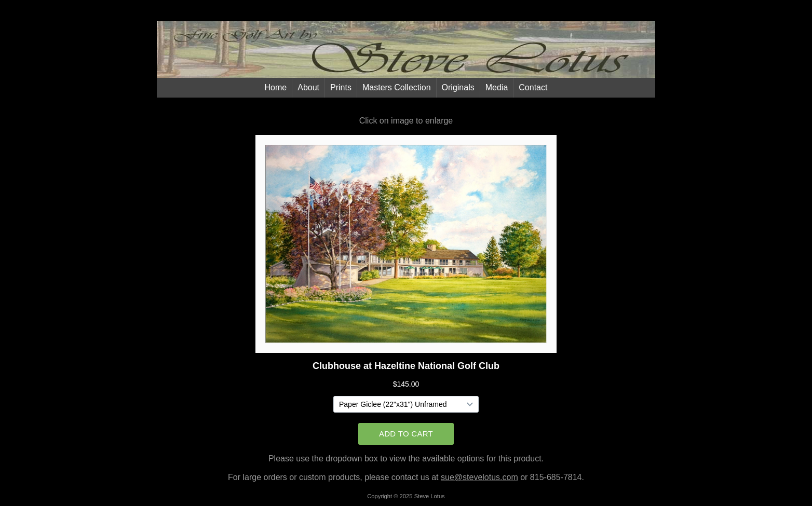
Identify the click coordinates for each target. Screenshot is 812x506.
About (308, 87)
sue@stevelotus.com (479, 477)
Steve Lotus (430, 496)
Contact (533, 87)
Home (276, 87)
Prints (341, 87)
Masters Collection (397, 87)
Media (497, 87)
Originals (458, 87)
